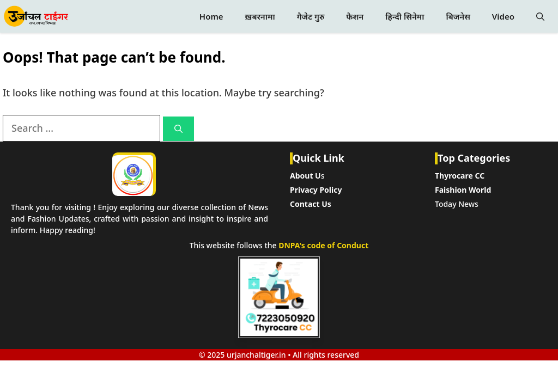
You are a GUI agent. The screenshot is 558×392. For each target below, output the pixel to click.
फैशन (355, 16)
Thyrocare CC (460, 176)
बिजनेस (458, 16)
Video (503, 16)
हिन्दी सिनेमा (405, 16)
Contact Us (311, 204)
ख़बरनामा (260, 16)
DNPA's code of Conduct (323, 245)
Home (211, 16)
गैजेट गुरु (311, 16)
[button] (540, 16)
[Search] (178, 129)
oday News (459, 204)
